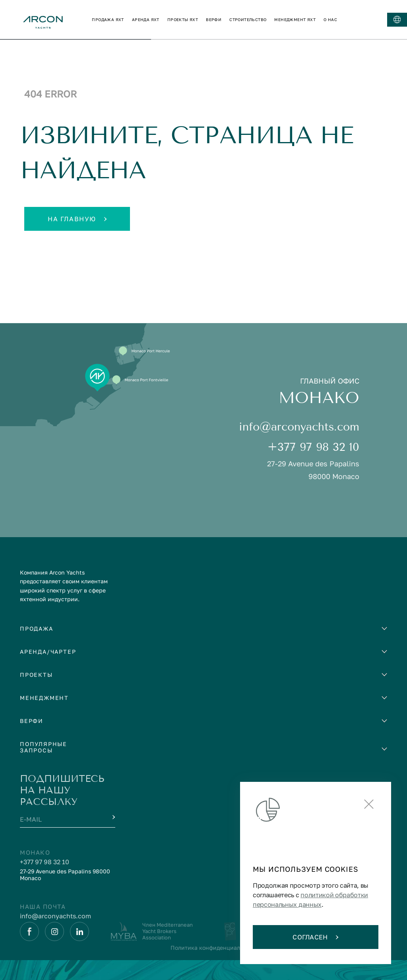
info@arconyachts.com (299, 427)
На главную (77, 219)
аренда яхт (146, 19)
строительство (248, 19)
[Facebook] (29, 931)
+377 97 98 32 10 (313, 447)
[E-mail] (60, 820)
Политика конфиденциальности (215, 948)
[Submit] (113, 817)
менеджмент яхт (295, 19)
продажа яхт (108, 19)
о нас (330, 19)
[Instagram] (54, 931)
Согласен (316, 937)
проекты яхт (183, 19)
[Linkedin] (79, 931)
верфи (214, 19)
